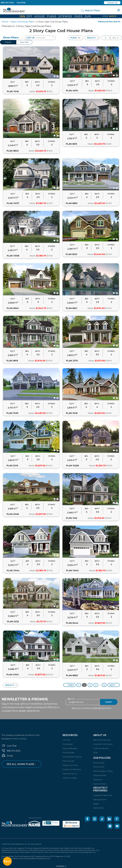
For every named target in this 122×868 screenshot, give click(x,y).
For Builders (68, 744)
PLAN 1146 (72, 518)
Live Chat (21, 3)
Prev (70, 685)
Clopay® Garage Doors (103, 795)
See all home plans (22, 764)
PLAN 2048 (13, 514)
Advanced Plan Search (109, 22)
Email (7, 756)
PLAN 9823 (13, 151)
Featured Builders (70, 748)
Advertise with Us (70, 774)
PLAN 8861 (72, 203)
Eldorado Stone (100, 799)
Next (114, 685)
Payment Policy (100, 784)
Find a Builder (68, 752)
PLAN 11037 (13, 203)
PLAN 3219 (12, 466)
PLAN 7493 (12, 413)
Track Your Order (70, 778)
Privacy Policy (99, 763)
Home (5, 22)
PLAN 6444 (72, 623)
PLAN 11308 (13, 256)
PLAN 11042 (72, 571)
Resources (70, 735)
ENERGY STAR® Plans (72, 769)
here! (108, 708)
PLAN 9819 (12, 361)
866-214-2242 (7, 3)
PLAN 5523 (71, 254)
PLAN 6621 (72, 308)
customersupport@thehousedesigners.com (35, 858)
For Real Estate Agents (72, 757)
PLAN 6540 (13, 308)
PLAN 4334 (72, 91)
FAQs (95, 752)
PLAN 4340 (13, 675)
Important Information (103, 744)
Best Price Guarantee (102, 740)
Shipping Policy (100, 775)
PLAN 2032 (13, 622)
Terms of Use (98, 767)
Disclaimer (98, 780)
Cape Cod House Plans (22, 22)
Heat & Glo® (98, 808)
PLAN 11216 (13, 91)
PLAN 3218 (72, 413)
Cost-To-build (68, 761)
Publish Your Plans (70, 765)
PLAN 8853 (72, 675)
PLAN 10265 (72, 466)
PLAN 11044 (13, 571)
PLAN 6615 (71, 144)
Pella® (96, 804)
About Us (100, 735)
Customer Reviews (101, 748)
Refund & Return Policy (103, 771)
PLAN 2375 (72, 361)
